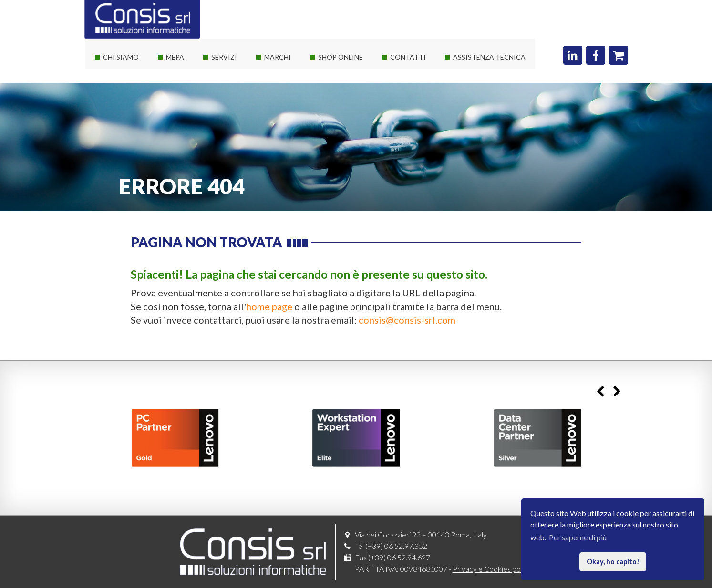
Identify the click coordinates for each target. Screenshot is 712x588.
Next (617, 391)
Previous (601, 391)
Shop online (341, 57)
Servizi (224, 57)
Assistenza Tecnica (489, 57)
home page (269, 306)
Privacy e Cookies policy (492, 569)
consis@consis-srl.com (407, 320)
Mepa (175, 57)
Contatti (408, 57)
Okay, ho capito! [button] (613, 562)
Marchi (278, 57)
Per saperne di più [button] (578, 537)
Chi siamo (121, 57)
